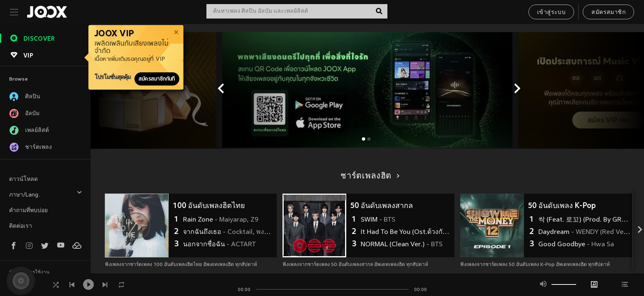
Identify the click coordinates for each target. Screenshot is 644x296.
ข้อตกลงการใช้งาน (29, 273)
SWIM (378, 220)
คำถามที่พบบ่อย (28, 211)
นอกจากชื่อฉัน (219, 245)
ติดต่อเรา (21, 226)
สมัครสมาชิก (608, 13)
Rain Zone (221, 220)
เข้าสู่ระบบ (551, 13)
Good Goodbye (576, 245)
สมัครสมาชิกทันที (157, 79)
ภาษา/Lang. (46, 194)
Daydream (584, 232)
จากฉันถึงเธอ (229, 232)
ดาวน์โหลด (23, 179)
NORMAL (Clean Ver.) (402, 245)
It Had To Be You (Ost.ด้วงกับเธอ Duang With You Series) (407, 232)
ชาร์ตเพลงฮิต (369, 176)
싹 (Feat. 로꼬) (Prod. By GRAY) (584, 220)
